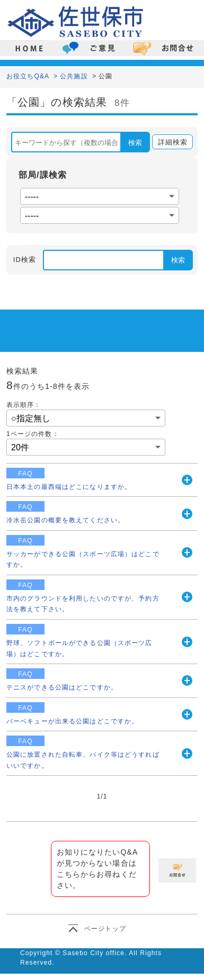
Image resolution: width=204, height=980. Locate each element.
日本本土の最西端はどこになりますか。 (69, 487)
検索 (135, 143)
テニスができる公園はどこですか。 (62, 687)
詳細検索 (170, 142)
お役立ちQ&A (28, 76)
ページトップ (105, 929)
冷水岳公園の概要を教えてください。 (65, 520)
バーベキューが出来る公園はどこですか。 (72, 721)
